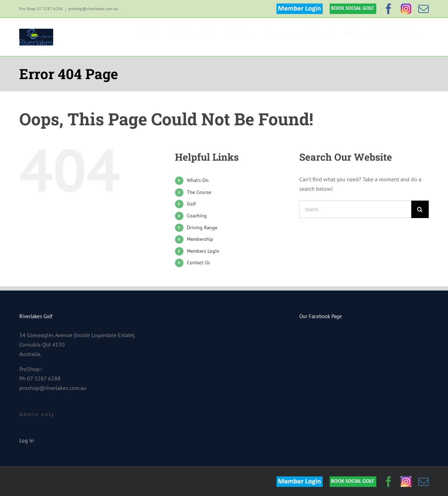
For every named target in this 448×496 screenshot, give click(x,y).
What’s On (198, 180)
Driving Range (202, 228)
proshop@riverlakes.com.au (93, 9)
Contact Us (198, 263)
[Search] (420, 209)
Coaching (197, 216)
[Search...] (355, 209)
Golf (191, 204)
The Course (199, 192)
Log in (27, 440)
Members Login (203, 251)
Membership (200, 239)
